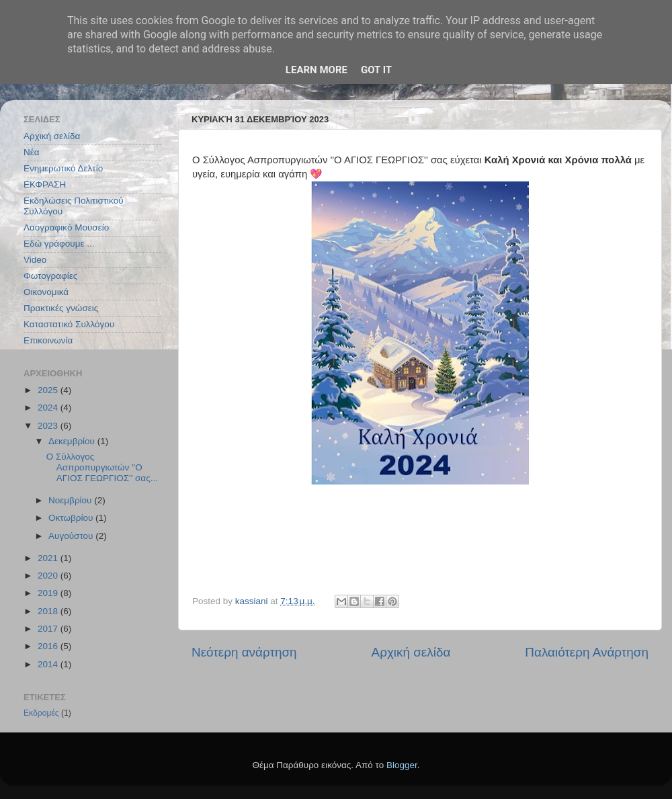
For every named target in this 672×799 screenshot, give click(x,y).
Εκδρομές (41, 713)
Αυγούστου (72, 536)
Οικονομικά (46, 292)
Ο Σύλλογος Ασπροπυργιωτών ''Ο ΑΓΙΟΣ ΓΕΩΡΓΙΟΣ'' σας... (102, 467)
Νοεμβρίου (71, 500)
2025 (49, 390)
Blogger (402, 765)
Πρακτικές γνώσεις (61, 308)
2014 (49, 664)
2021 (49, 558)
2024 (49, 408)
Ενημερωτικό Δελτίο (63, 168)
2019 (49, 593)
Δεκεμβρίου (73, 441)
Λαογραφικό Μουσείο (66, 227)
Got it (376, 70)
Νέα (32, 152)
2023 (49, 426)
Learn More (317, 70)
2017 (49, 629)
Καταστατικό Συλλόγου (69, 324)
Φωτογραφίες (50, 276)
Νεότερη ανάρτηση (244, 652)
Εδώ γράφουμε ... (59, 244)
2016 (49, 646)
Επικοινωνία (48, 340)
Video (35, 260)
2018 (49, 611)
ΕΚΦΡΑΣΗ (45, 184)
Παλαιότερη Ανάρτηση (587, 652)
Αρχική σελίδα (411, 652)
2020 (49, 576)
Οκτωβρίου (72, 518)
